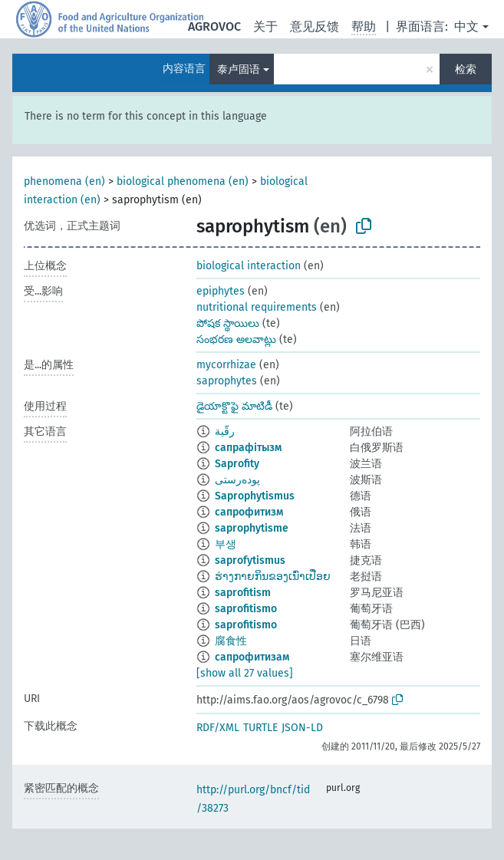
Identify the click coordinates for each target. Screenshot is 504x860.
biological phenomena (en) (183, 181)
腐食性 (231, 641)
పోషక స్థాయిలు (228, 323)
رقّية (225, 432)
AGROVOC (214, 26)
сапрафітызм (248, 448)
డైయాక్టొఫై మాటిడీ (234, 406)
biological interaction (249, 266)
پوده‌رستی (237, 480)
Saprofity (237, 464)
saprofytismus (250, 560)
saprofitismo (246, 609)
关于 (265, 26)
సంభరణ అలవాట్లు (236, 339)
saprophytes (227, 381)
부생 (226, 544)
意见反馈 (315, 26)
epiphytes (221, 291)
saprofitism (243, 593)
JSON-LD (302, 728)
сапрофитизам (252, 657)
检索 (466, 69)
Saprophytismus (255, 496)
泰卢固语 (239, 69)
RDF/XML (218, 728)
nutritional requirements (257, 307)
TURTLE (260, 728)
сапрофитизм (249, 512)
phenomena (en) (64, 181)
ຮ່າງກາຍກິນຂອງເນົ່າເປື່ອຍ (273, 577)
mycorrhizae (226, 365)
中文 (466, 26)
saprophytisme (252, 528)
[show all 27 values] (245, 673)
